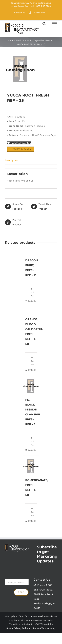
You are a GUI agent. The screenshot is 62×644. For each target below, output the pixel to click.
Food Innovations (33, 616)
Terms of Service (41, 628)
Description (11, 160)
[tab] (31, 160)
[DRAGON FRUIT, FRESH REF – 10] (31, 252)
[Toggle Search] (44, 23)
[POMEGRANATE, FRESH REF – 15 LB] (31, 466)
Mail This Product (21, 149)
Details (32, 301)
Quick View (32, 292)
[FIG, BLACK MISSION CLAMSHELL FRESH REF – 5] (31, 385)
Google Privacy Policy (17, 628)
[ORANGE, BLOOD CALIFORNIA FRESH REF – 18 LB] (31, 311)
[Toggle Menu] (55, 24)
